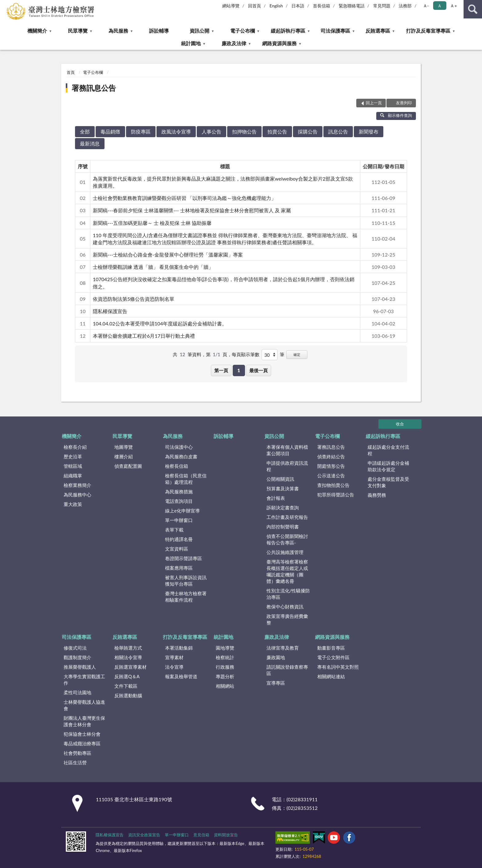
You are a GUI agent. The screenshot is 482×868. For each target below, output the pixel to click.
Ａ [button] (440, 6)
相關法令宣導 (128, 657)
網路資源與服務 (279, 43)
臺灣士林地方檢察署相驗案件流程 (186, 597)
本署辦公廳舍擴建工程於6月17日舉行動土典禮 (144, 336)
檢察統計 (225, 657)
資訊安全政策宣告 (144, 835)
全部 (85, 131)
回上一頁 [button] (374, 103)
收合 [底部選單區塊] (400, 424)
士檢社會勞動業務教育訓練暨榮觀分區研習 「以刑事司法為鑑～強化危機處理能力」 (184, 198)
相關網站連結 (331, 676)
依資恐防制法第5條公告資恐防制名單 (134, 299)
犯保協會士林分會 (82, 734)
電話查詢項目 (179, 501)
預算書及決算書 (283, 488)
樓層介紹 (124, 456)
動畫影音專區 (331, 648)
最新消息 (90, 143)
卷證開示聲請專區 (184, 558)
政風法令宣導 (176, 131)
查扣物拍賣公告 (333, 485)
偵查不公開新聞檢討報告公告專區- (287, 539)
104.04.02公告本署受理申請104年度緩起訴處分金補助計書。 (160, 323)
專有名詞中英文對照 (338, 667)
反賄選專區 (378, 31)
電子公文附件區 (333, 657)
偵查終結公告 (331, 456)
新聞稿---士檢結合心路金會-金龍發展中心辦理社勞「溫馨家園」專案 (168, 255)
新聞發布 (369, 131)
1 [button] (239, 370)
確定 (297, 354)
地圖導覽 (124, 447)
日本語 (298, 6)
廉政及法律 (234, 43)
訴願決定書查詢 (283, 508)
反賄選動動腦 (128, 695)
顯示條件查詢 (396, 115)
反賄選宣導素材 (130, 667)
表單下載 (174, 530)
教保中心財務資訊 (285, 607)
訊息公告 (338, 131)
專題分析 (225, 676)
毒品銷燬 (110, 131)
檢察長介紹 (75, 447)
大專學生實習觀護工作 (84, 680)
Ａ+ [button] (453, 6)
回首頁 (255, 6)
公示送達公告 (331, 476)
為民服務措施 (179, 492)
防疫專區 (141, 131)
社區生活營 (75, 762)
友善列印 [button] (404, 103)
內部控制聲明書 (283, 527)
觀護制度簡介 (77, 657)
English (276, 6)
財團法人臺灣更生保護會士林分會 (84, 721)
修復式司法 (75, 648)
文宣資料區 (177, 549)
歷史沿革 (73, 456)
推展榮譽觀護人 (80, 667)
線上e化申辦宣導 (182, 511)
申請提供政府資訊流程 (287, 466)
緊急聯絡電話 (352, 6)
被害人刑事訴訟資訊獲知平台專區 (186, 581)
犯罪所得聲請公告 (336, 495)
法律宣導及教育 (283, 648)
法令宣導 (174, 667)
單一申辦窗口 (179, 520)
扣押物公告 (244, 131)
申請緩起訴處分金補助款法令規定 (388, 466)
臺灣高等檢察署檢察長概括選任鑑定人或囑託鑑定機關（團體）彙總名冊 (287, 571)
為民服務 (118, 31)
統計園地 (191, 43)
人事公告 (211, 131)
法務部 (405, 6)
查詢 (473, 9)
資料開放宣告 (226, 835)
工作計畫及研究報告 (287, 517)
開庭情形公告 (331, 466)
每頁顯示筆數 (246, 354)
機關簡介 (37, 31)
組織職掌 (73, 476)
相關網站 (225, 686)
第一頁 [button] (221, 370)
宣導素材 (174, 657)
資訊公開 (200, 31)
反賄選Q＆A (127, 676)
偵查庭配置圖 (128, 466)
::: (5, 5)
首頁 (71, 72)
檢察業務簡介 (77, 485)
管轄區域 (73, 466)
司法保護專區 (335, 31)
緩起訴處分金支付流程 (388, 450)
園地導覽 (225, 648)
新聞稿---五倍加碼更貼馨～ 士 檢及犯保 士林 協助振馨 (152, 223)
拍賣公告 (277, 131)
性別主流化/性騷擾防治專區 (288, 594)
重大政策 (73, 504)
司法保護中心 (179, 447)
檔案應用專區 (179, 568)
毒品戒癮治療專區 (82, 743)
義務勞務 (377, 495)
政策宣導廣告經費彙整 (287, 619)
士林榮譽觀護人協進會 (84, 705)
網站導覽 (231, 6)
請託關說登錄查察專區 (287, 670)
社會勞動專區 (77, 753)
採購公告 (308, 131)
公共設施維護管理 (285, 552)
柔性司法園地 (77, 692)
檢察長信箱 (177, 466)
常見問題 (382, 6)
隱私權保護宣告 (110, 311)
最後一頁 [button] (259, 370)
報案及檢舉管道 (181, 676)
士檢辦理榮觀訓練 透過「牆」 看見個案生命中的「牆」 (153, 267)
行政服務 (225, 667)
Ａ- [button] (426, 6)
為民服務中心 (77, 495)
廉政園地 (276, 657)
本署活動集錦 (179, 648)
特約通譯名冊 (179, 539)
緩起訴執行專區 (288, 31)
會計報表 (276, 498)
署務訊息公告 (94, 88)
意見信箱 (201, 835)
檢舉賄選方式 (128, 648)
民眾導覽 (78, 31)
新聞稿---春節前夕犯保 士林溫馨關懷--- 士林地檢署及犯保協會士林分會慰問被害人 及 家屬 (192, 210)
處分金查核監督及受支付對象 (388, 482)
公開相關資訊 (280, 479)
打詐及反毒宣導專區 (428, 31)
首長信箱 (322, 6)
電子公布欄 (243, 31)
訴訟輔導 (159, 31)
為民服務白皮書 (181, 456)
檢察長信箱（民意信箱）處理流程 (186, 479)
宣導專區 (276, 683)
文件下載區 (126, 686)
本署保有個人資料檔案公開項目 (287, 450)
